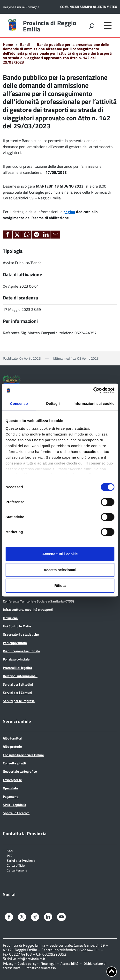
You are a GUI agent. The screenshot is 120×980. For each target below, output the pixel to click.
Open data (10, 788)
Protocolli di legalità (17, 668)
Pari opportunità (15, 643)
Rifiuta (60, 585)
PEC (10, 855)
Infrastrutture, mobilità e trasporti (28, 609)
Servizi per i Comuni (18, 693)
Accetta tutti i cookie (60, 554)
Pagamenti (11, 796)
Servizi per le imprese (19, 701)
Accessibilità (69, 963)
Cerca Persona (17, 870)
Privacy (8, 963)
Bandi (25, 44)
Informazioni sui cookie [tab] (94, 403)
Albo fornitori (13, 738)
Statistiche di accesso (40, 968)
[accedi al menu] (108, 25)
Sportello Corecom (16, 813)
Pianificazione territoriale (21, 651)
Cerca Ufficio (16, 865)
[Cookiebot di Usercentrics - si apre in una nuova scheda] (93, 390)
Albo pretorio (12, 746)
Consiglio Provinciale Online (23, 755)
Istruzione (10, 618)
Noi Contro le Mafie (17, 626)
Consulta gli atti (15, 763)
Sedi (10, 851)
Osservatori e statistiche (21, 634)
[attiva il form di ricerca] (91, 26)
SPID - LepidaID (14, 805)
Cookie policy (27, 963)
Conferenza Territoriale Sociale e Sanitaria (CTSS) (38, 601)
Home (8, 44)
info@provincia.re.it (31, 959)
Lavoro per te (12, 780)
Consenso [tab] (19, 403)
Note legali (48, 963)
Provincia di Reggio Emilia (50, 26)
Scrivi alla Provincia (21, 860)
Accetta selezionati (60, 570)
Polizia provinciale (16, 659)
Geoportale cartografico (20, 771)
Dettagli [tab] (53, 403)
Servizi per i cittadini (18, 684)
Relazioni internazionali (20, 676)
